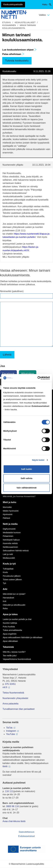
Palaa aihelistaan (13, 54)
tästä (5, 766)
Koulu (5, 572)
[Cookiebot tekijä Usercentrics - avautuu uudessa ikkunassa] (38, 378)
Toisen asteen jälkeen (12, 580)
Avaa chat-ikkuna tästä (14, 821)
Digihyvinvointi (9, 529)
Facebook (8, 374)
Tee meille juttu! (10, 656)
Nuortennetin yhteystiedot (15, 698)
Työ (4, 583)
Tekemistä (8, 647)
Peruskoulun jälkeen (12, 576)
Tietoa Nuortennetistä (13, 693)
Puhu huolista (9, 627)
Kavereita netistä (10, 543)
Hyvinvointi (8, 514)
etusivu (7, 22)
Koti (5, 601)
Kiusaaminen (9, 25)
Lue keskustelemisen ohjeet (19, 50)
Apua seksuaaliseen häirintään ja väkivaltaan (23, 637)
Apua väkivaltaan (10, 641)
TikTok (9, 728)
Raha (5, 608)
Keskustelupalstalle (13, 4)
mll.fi (5, 687)
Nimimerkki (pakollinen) (12, 291)
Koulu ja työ (9, 564)
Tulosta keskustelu (17, 61)
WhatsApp (28, 374)
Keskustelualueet (25, 22)
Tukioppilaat (8, 569)
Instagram (11, 731)
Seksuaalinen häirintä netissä (16, 551)
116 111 (9, 791)
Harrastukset (8, 598)
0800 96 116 (13, 806)
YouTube (11, 734)
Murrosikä (7, 507)
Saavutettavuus (26, 832)
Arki (5, 589)
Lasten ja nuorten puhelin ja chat (17, 619)
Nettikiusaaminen (10, 547)
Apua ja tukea (10, 614)
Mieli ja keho (10, 502)
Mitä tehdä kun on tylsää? (14, 594)
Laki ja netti (8, 554)
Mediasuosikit (9, 558)
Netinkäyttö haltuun (11, 540)
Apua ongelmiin (10, 634)
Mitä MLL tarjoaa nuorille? (14, 652)
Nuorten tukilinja (10, 623)
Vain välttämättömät (27, 488)
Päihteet (6, 518)
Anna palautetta (10, 704)
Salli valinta (26, 478)
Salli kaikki (26, 469)
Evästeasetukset (26, 836)
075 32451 (10, 684)
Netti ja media (10, 524)
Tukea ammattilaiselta (12, 630)
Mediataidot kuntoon (12, 533)
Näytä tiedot (38, 460)
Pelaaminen (8, 536)
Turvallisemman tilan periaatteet (19, 709)
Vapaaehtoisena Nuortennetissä (17, 659)
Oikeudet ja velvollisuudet (14, 605)
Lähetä (7, 355)
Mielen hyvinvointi (11, 511)
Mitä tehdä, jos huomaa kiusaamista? (19, 496)
